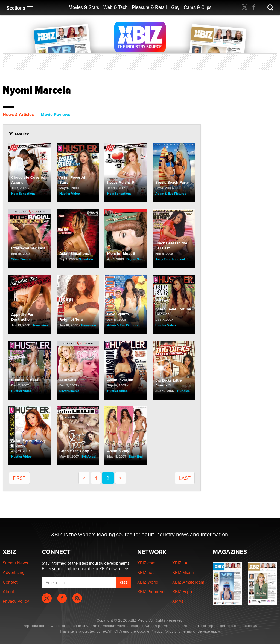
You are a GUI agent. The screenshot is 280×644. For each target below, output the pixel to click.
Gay (175, 8)
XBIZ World (148, 582)
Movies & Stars (84, 8)
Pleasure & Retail (149, 8)
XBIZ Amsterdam (188, 582)
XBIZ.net (145, 572)
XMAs (178, 601)
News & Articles (18, 115)
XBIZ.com (146, 563)
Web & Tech (115, 8)
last (185, 478)
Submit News (15, 563)
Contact (10, 582)
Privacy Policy (16, 601)
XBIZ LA (180, 563)
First (19, 478)
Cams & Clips (198, 8)
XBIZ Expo (182, 592)
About (9, 592)
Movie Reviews (56, 115)
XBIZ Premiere (151, 592)
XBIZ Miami (183, 572)
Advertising (14, 572)
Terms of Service (196, 631)
